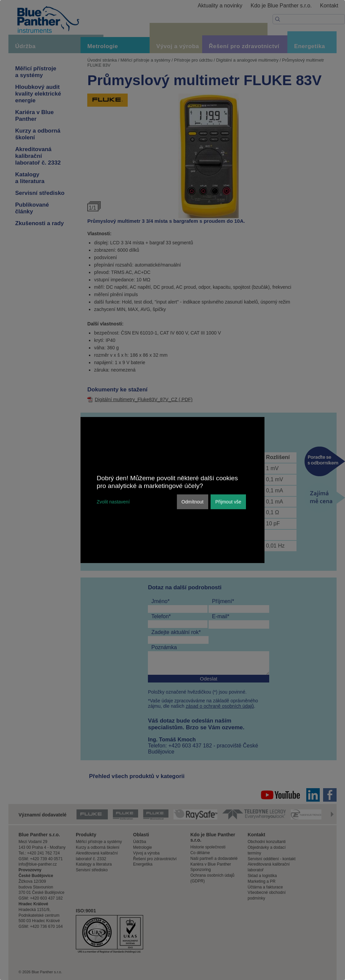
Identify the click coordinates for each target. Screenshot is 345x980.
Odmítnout (193, 502)
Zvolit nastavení (113, 502)
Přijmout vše (228, 502)
